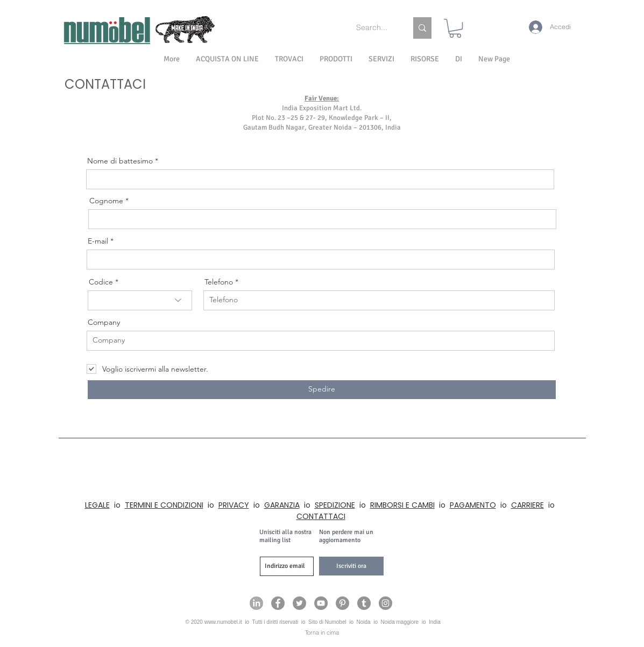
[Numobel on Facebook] (278, 603)
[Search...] (373, 28)
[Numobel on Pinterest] (342, 603)
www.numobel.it (223, 622)
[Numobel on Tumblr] (364, 603)
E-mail (98, 241)
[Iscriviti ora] (351, 566)
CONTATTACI (321, 516)
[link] (455, 28)
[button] (459, 59)
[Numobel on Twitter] (299, 603)
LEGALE (97, 505)
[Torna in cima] (322, 633)
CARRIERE (528, 505)
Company (104, 322)
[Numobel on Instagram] (385, 603)
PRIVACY (234, 505)
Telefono (219, 282)
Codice (101, 282)
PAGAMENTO (473, 505)
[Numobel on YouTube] (321, 603)
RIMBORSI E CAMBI (402, 505)
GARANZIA (282, 505)
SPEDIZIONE (335, 505)
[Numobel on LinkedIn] (256, 603)
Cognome (106, 201)
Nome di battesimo (120, 161)
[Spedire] (322, 390)
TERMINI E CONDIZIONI (164, 505)
